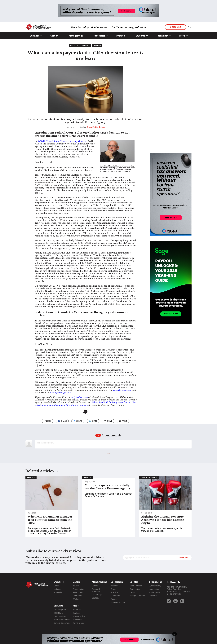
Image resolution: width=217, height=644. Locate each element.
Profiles (121, 36)
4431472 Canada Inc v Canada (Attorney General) (62, 141)
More (182, 36)
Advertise (77, 610)
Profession (100, 36)
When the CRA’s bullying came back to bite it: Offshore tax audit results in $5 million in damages (85, 404)
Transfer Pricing (118, 602)
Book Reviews (136, 586)
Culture (95, 586)
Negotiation (154, 589)
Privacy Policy (79, 616)
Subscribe (175, 27)
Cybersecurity (155, 586)
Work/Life (77, 599)
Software (153, 596)
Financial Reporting (96, 590)
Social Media (154, 592)
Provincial (58, 592)
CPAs (132, 592)
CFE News (58, 613)
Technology (162, 36)
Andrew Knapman (62, 620)
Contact (76, 613)
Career (54, 36)
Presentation (78, 589)
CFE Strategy (60, 616)
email (108, 421)
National (86, 45)
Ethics (113, 589)
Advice (76, 586)
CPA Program (60, 610)
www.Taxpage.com (122, 390)
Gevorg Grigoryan (62, 623)
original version (80, 397)
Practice (74, 45)
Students (140, 36)
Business (35, 36)
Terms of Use (79, 623)
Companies (135, 589)
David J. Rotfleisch (149, 477)
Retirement (77, 596)
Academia (115, 586)
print (123, 421)
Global (57, 586)
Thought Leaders (137, 596)
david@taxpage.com (60, 393)
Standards (115, 596)
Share (62, 421)
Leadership (97, 595)
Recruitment (78, 592)
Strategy (95, 598)
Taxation (97, 45)
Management (76, 36)
